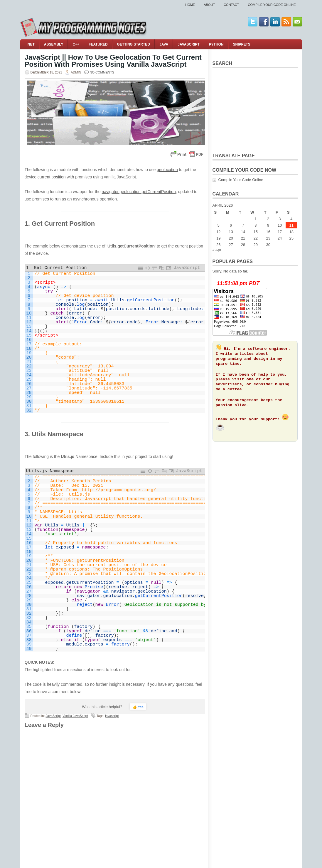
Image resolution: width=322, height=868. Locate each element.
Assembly (54, 44)
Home (190, 5)
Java (164, 44)
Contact (231, 5)
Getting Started (134, 44)
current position (52, 177)
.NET (31, 44)
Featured (98, 44)
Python (216, 44)
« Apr (217, 250)
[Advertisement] (255, 109)
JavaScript (188, 44)
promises (41, 199)
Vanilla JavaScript (75, 716)
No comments (102, 72)
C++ (76, 44)
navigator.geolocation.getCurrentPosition (139, 192)
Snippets (242, 44)
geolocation (167, 170)
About (209, 5)
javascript (112, 716)
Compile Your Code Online (272, 5)
